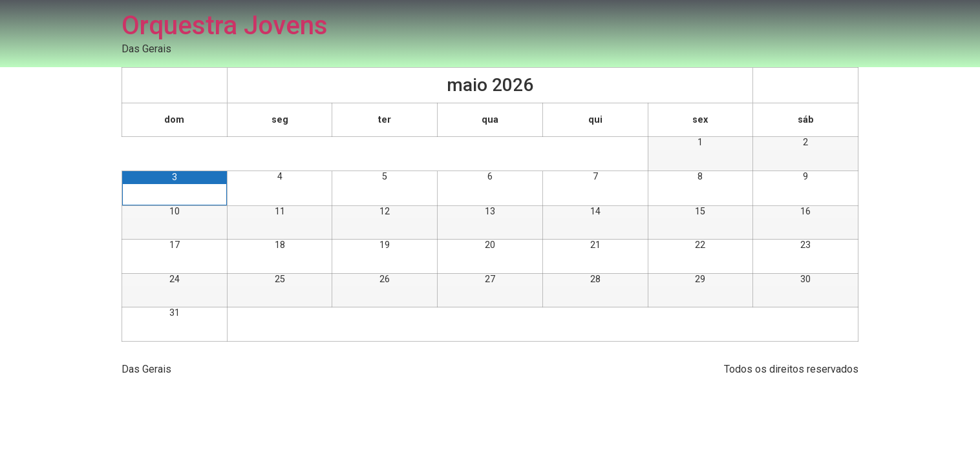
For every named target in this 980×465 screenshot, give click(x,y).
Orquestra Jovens (225, 26)
